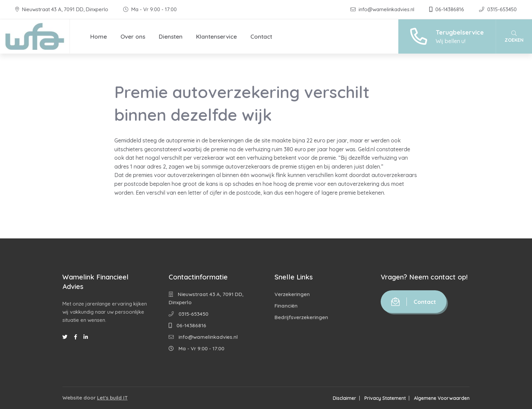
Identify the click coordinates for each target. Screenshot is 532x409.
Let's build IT (112, 398)
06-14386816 (447, 9)
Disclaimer (345, 398)
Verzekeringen (292, 294)
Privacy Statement (385, 398)
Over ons (133, 36)
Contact (261, 36)
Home (99, 36)
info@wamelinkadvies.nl (383, 9)
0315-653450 (498, 9)
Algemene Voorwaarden (442, 398)
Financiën (286, 306)
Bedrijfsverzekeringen (301, 317)
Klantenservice (216, 36)
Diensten (171, 36)
